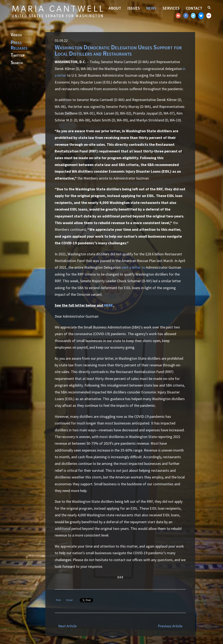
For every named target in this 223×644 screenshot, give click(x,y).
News (151, 8)
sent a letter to (133, 267)
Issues (134, 8)
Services (171, 8)
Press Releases (19, 45)
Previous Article (170, 626)
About (115, 8)
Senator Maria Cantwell (57, 11)
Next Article (67, 626)
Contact (194, 8)
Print (58, 600)
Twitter (18, 55)
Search (17, 63)
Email (69, 600)
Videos (16, 35)
